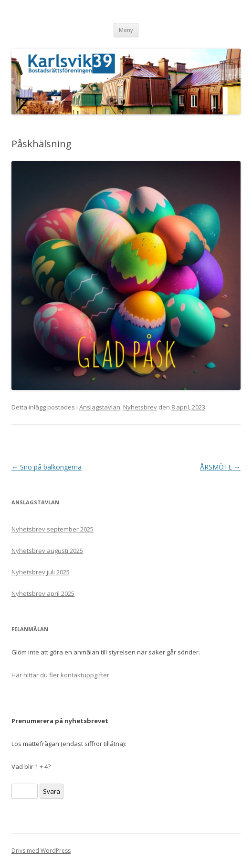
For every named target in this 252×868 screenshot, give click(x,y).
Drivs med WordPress (41, 851)
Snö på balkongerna (47, 467)
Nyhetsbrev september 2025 (52, 529)
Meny (126, 30)
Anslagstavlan (100, 407)
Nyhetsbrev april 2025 (43, 593)
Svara (52, 791)
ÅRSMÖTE (220, 467)
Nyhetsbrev (140, 407)
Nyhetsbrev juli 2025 (41, 572)
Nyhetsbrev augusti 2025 (47, 551)
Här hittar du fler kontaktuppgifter (60, 675)
